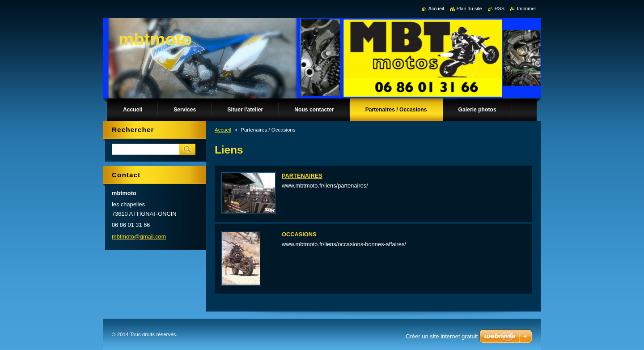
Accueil (223, 130)
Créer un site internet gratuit (442, 336)
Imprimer (527, 9)
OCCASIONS (299, 234)
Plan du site (469, 9)
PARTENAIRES (302, 176)
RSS (500, 9)
